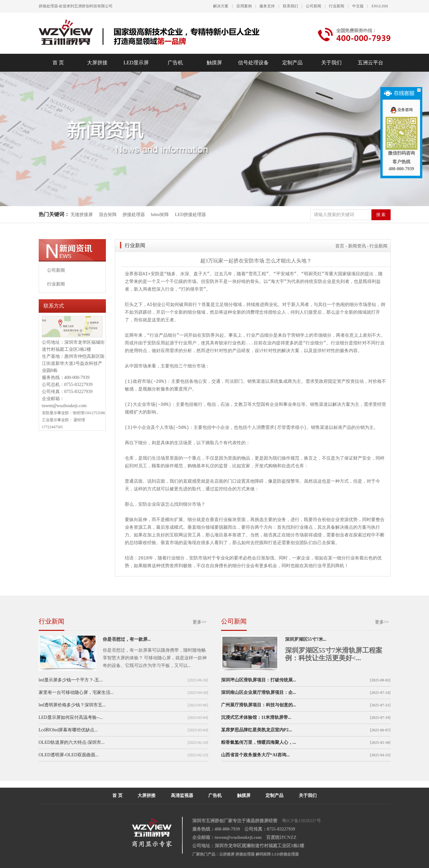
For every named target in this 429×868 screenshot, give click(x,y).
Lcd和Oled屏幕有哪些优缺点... (68, 730)
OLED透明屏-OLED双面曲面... (69, 755)
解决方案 (221, 6)
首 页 (58, 63)
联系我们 (290, 6)
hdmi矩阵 (160, 215)
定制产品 (292, 63)
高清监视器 (182, 796)
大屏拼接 (97, 63)
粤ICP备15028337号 (301, 821)
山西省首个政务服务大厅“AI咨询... (255, 755)
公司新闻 (314, 6)
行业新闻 (337, 6)
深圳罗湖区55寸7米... (306, 639)
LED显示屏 (136, 63)
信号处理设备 (253, 63)
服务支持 (267, 6)
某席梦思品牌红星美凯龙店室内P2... (257, 730)
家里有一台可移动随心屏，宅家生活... (76, 692)
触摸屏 (214, 63)
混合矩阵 (108, 215)
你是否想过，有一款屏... (127, 639)
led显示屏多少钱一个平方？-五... (71, 680)
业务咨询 (401, 110)
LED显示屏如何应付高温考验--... (71, 717)
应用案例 (244, 6)
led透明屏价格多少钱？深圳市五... (72, 705)
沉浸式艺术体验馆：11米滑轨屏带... (256, 717)
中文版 (358, 6)
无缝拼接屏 (82, 215)
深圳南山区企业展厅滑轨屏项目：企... (259, 692)
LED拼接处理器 (191, 215)
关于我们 (331, 63)
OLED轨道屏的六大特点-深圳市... (72, 742)
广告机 (175, 63)
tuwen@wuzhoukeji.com (64, 406)
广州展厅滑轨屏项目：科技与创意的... (259, 705)
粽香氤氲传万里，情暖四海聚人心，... (259, 742)
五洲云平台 (370, 63)
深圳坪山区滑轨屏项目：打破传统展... (259, 680)
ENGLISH (380, 6)
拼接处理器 (134, 215)
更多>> (200, 622)
